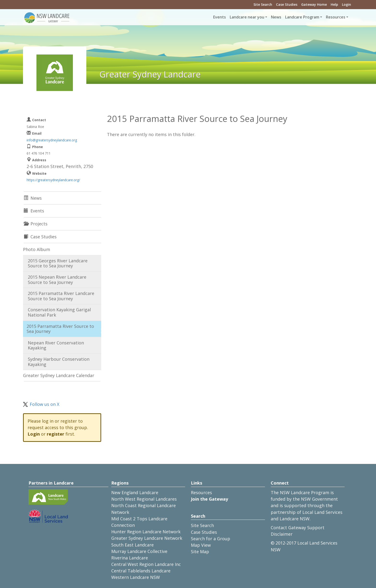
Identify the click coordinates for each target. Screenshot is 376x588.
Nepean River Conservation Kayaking (56, 345)
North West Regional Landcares (144, 499)
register (56, 434)
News (276, 17)
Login (347, 4)
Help (334, 4)
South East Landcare (132, 545)
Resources (201, 492)
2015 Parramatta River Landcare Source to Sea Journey (61, 296)
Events (220, 17)
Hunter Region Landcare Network (146, 532)
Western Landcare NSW (136, 577)
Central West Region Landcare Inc (146, 564)
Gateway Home (314, 4)
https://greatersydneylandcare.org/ (53, 180)
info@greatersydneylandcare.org (52, 140)
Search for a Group (211, 539)
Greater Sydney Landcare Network (147, 538)
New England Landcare (135, 492)
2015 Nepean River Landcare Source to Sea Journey (57, 280)
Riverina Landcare (130, 558)
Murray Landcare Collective (139, 551)
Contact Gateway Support (298, 528)
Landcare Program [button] (302, 17)
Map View (201, 545)
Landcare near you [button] (247, 17)
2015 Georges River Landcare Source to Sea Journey (58, 263)
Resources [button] (336, 17)
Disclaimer (282, 534)
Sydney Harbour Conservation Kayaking (59, 362)
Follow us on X (44, 404)
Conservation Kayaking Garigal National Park (59, 312)
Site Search (263, 4)
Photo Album (37, 249)
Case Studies (287, 4)
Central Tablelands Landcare (141, 571)
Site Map (200, 552)
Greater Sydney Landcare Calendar (59, 375)
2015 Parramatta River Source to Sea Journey (60, 329)
